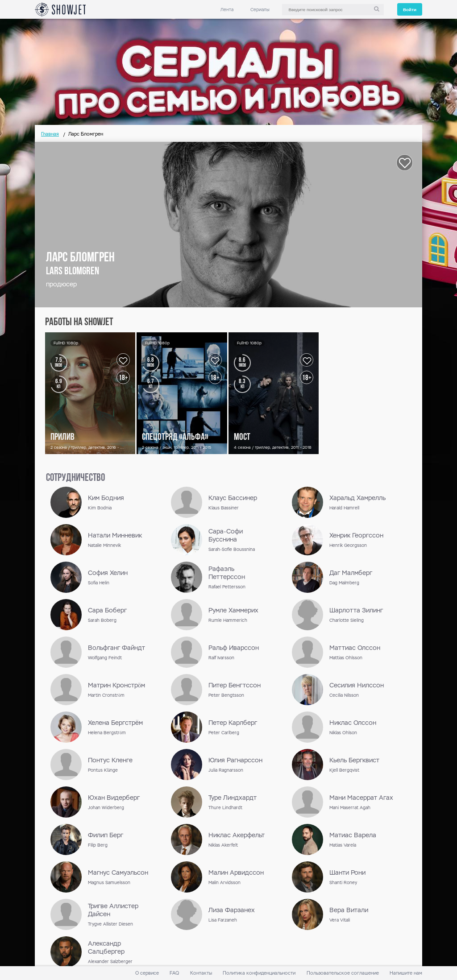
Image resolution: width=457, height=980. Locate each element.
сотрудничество (75, 478)
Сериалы (260, 10)
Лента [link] (227, 10)
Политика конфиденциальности (259, 973)
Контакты (201, 973)
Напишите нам (406, 973)
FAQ (174, 973)
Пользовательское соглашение (343, 973)
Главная (50, 134)
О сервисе (147, 973)
